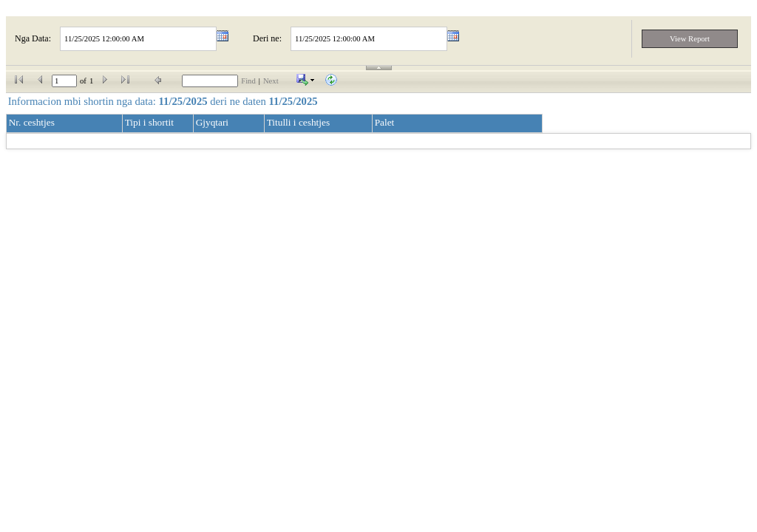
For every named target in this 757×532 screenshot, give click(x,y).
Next (271, 81)
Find (248, 81)
